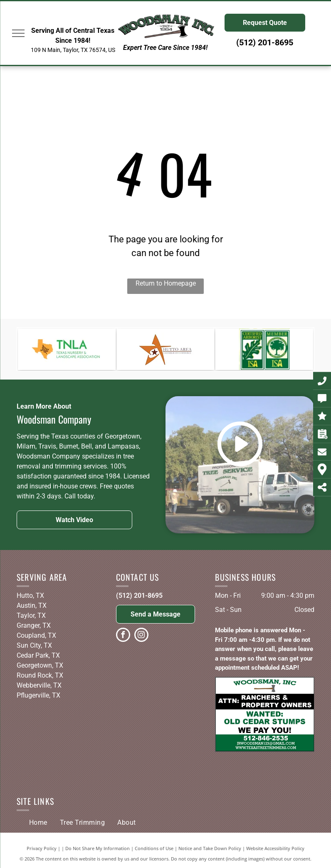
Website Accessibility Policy (275, 848)
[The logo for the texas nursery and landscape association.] (67, 349)
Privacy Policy (42, 848)
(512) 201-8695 (139, 596)
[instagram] (141, 636)
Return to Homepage (166, 283)
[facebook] (123, 636)
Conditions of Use (154, 848)
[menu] (18, 33)
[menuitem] (38, 823)
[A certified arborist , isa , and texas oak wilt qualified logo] (264, 349)
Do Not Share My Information (98, 848)
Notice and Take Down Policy (210, 848)
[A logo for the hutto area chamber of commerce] (166, 349)
